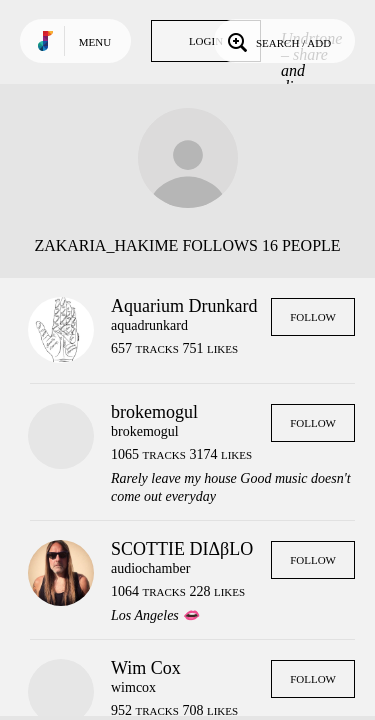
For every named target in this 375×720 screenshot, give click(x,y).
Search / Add (277, 41)
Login (206, 41)
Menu (95, 42)
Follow (313, 317)
